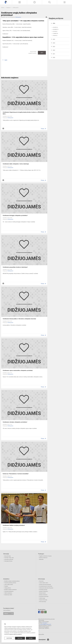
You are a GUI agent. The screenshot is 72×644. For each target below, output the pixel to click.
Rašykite (6, 613)
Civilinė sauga (42, 598)
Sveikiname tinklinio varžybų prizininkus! (14, 525)
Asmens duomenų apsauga (45, 585)
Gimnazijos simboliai (9, 559)
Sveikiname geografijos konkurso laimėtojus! (15, 267)
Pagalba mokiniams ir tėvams (45, 556)
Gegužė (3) (55, 27)
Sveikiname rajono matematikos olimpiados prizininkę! (18, 370)
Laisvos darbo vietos (44, 583)
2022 (54, 50)
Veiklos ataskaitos (8, 593)
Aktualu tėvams (42, 593)
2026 (54, 23)
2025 (54, 39)
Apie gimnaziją (7, 556)
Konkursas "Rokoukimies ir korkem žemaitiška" (16, 474)
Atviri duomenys (43, 602)
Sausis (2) (55, 35)
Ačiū (42, 53)
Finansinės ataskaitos (9, 591)
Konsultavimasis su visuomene (46, 586)
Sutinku (31, 638)
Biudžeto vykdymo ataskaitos (11, 590)
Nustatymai (9, 638)
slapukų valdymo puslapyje (16, 634)
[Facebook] (39, 612)
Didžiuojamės (16, 8)
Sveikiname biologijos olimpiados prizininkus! (15, 215)
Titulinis (3, 8)
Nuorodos (41, 581)
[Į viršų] (48, 640)
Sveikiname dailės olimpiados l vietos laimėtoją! (16, 164)
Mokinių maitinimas (43, 558)
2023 (54, 47)
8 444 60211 (45, 623)
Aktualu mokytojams (44, 591)
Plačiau (43, 129)
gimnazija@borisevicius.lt (46, 624)
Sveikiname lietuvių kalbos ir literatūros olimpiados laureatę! (19, 319)
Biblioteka (41, 559)
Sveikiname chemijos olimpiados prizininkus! (15, 422)
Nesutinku (20, 638)
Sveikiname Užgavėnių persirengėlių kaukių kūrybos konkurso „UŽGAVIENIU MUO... (23, 113)
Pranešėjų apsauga (43, 590)
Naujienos (9, 8)
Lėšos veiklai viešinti (9, 585)
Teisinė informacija (43, 600)
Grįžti (6, 60)
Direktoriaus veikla (8, 595)
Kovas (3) (55, 31)
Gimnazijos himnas (8, 561)
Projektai (6, 586)
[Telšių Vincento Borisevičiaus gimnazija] (6, 2)
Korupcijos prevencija (44, 596)
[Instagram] (42, 612)
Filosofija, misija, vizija (9, 558)
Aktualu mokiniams (43, 595)
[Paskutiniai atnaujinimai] (35, 2)
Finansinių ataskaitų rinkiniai (10, 583)
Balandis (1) (56, 29)
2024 (54, 43)
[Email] (45, 612)
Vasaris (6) (56, 33)
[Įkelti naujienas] (20, 2)
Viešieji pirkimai (8, 588)
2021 (54, 54)
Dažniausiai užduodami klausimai (46, 588)
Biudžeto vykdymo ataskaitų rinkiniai (12, 581)
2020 (54, 57)
